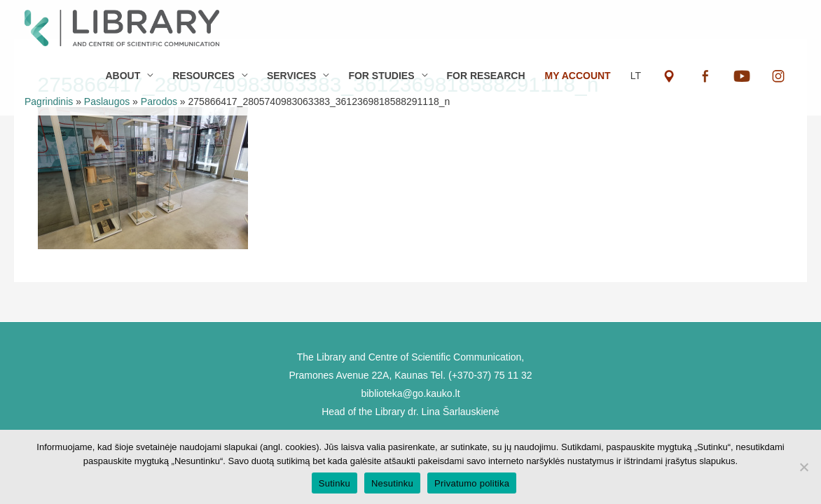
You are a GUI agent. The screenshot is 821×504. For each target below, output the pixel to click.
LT (636, 76)
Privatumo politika (472, 483)
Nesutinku (392, 483)
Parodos (159, 101)
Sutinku (334, 483)
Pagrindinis (49, 101)
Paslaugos (107, 101)
